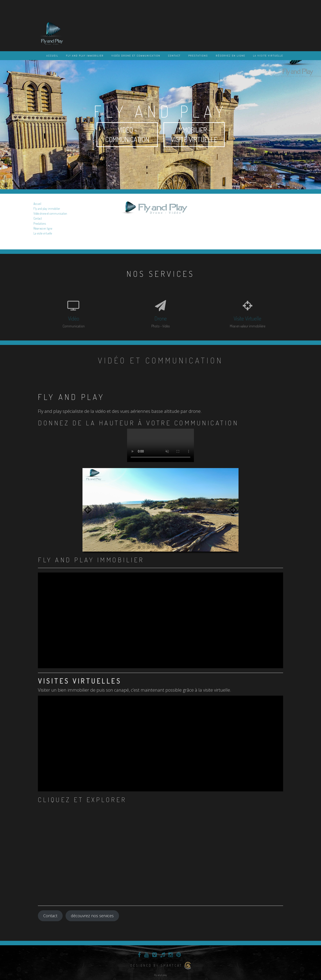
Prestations (198, 56)
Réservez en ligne (230, 56)
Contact (174, 56)
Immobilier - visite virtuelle (194, 135)
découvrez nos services (92, 916)
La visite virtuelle (268, 56)
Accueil (52, 56)
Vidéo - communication (127, 135)
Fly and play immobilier (85, 56)
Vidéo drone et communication (136, 56)
